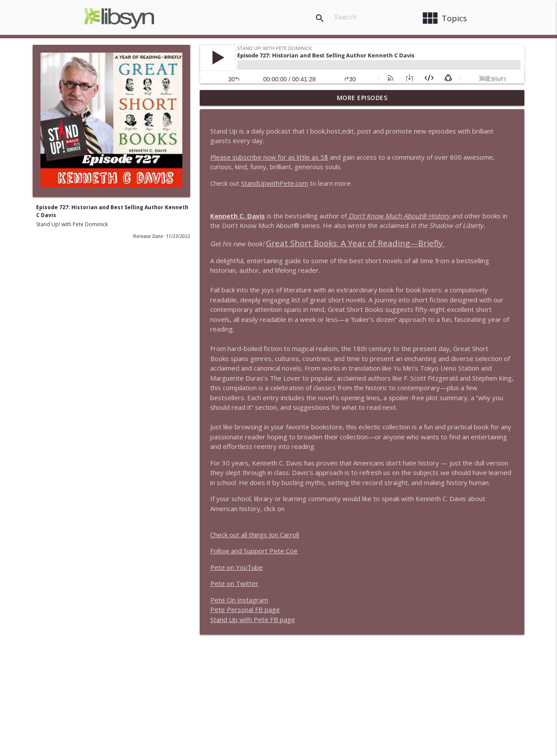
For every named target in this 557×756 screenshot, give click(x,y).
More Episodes (362, 98)
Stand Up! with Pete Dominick (72, 224)
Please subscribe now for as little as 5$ (269, 157)
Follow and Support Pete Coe (254, 551)
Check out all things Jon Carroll (255, 535)
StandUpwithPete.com (275, 183)
